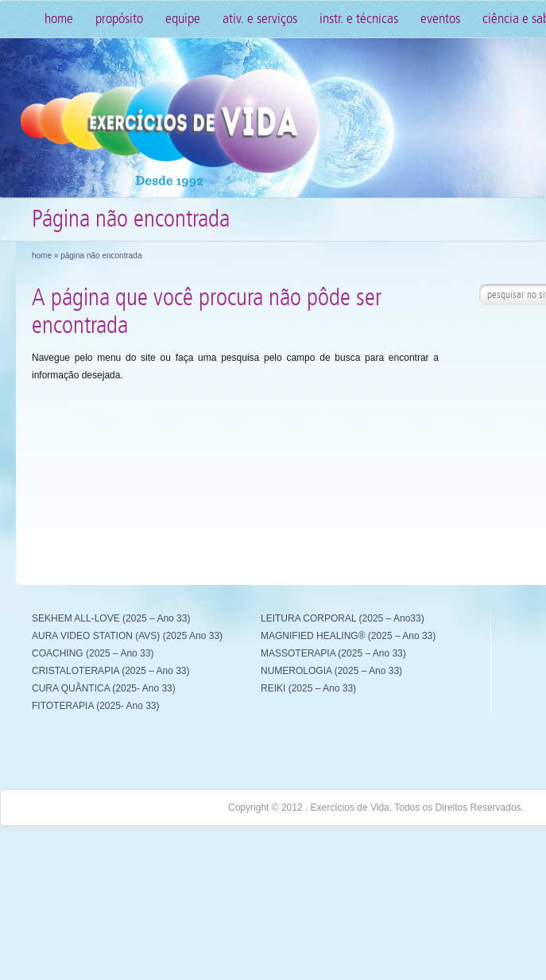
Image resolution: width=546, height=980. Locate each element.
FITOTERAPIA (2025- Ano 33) (96, 706)
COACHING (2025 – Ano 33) (93, 653)
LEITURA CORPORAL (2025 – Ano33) (343, 618)
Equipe (183, 19)
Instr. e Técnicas (359, 19)
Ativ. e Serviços (260, 19)
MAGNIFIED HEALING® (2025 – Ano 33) (348, 636)
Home (59, 19)
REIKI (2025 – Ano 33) (308, 688)
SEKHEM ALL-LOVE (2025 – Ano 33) (111, 618)
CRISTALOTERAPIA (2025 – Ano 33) (111, 671)
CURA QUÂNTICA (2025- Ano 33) (104, 688)
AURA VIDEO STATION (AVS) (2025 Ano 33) (127, 636)
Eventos (440, 19)
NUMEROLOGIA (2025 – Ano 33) (331, 671)
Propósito (119, 19)
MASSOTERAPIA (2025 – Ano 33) (333, 653)
